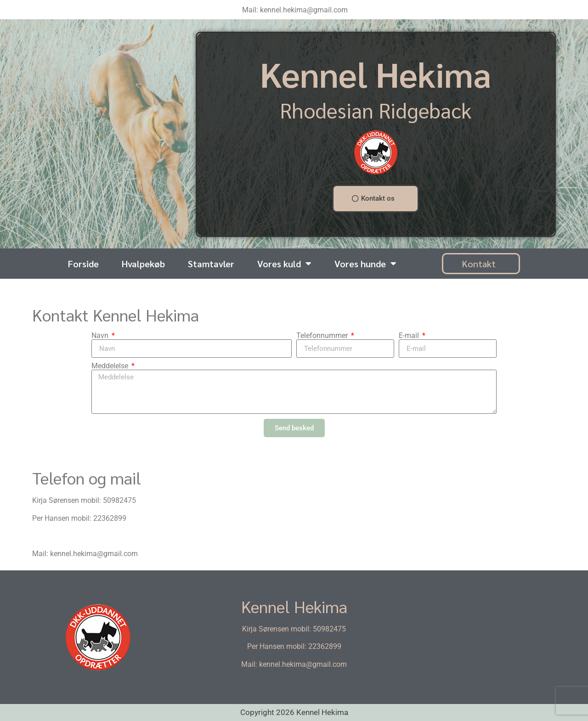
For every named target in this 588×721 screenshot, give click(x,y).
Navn (101, 336)
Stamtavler (211, 264)
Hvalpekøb (143, 264)
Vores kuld (284, 264)
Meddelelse (111, 366)
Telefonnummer (323, 336)
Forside (83, 264)
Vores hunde (365, 264)
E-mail (410, 336)
